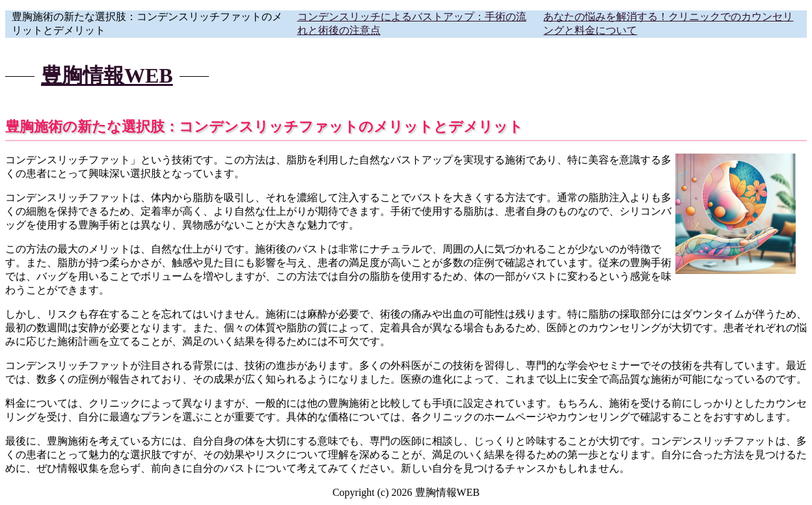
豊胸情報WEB (107, 75)
